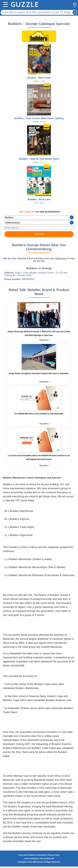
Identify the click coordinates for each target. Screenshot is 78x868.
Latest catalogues (31, 859)
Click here (61, 258)
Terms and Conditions (27, 855)
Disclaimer (42, 855)
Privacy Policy (54, 855)
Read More (45, 340)
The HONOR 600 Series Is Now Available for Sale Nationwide (39, 414)
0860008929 (28, 279)
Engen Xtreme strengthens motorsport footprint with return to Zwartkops (39, 373)
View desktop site (47, 859)
